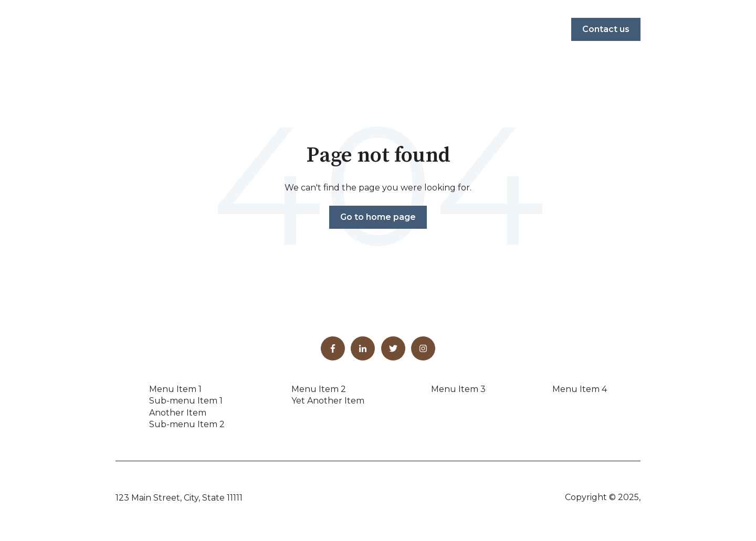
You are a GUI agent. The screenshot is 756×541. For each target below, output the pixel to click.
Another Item (178, 413)
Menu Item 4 (580, 389)
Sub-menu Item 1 (186, 401)
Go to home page (378, 217)
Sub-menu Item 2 (187, 424)
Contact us (606, 29)
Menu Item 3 (458, 389)
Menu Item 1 (175, 389)
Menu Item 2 (319, 389)
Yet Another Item (328, 401)
